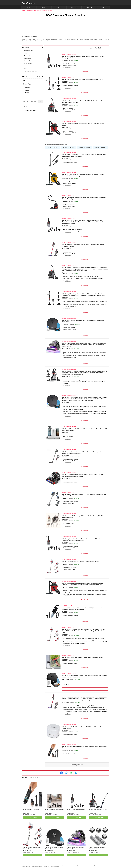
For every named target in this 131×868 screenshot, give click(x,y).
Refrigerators (27, 58)
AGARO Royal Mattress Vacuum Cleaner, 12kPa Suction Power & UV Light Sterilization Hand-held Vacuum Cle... (83, 475)
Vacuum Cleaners (29, 56)
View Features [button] (33, 817)
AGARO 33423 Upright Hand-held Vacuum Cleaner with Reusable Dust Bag (83, 79)
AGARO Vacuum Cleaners (69, 54)
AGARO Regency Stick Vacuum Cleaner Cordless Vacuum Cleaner (81, 562)
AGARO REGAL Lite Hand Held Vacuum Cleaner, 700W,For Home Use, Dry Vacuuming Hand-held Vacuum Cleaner (83, 609)
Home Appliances (28, 51)
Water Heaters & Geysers (31, 71)
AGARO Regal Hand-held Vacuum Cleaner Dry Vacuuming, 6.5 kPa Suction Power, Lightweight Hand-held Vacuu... (83, 540)
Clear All (38, 76)
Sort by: (92, 48)
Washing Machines (29, 61)
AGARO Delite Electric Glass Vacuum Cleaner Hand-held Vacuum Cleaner (83, 657)
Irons (25, 53)
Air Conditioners (28, 63)
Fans (25, 69)
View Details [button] (85, 71)
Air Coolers (27, 66)
